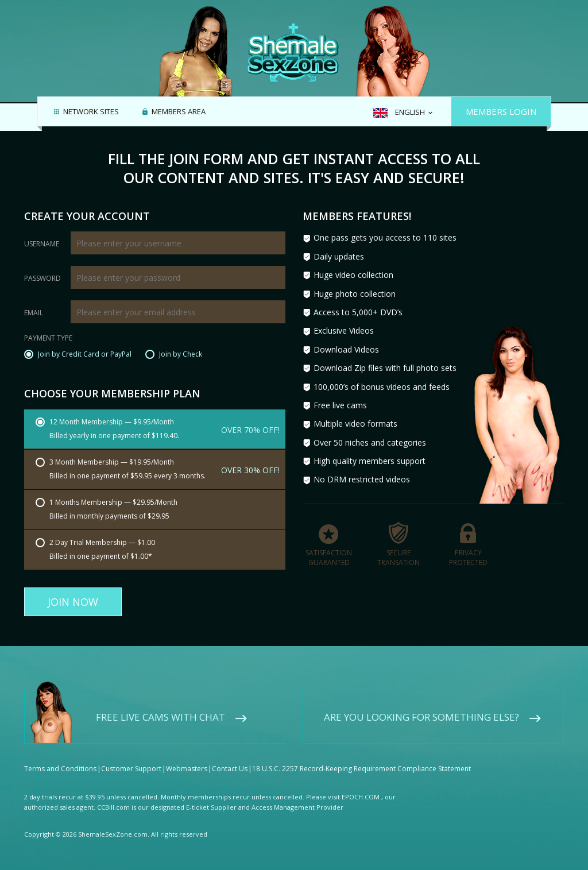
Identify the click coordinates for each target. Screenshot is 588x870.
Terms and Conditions (60, 759)
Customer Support (131, 759)
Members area (179, 112)
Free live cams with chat (160, 707)
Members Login (501, 111)
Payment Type (48, 339)
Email (34, 313)
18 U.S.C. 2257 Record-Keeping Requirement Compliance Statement (361, 759)
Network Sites (91, 112)
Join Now (73, 602)
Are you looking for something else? (421, 707)
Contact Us (230, 759)
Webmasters (187, 759)
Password (42, 279)
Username (42, 244)
